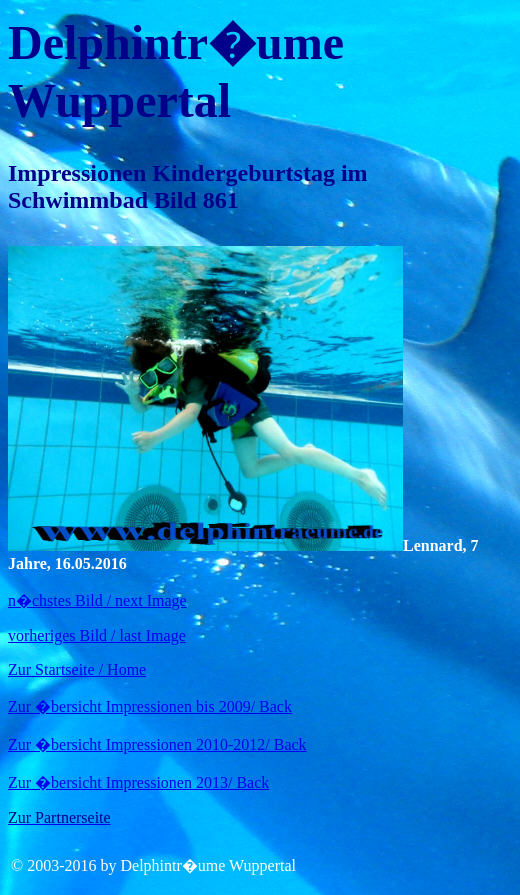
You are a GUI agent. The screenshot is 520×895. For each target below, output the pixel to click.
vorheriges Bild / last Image (97, 635)
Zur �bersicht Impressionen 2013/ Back (138, 782)
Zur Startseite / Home (77, 669)
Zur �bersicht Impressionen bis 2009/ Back (150, 706)
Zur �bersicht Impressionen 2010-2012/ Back (157, 744)
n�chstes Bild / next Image (97, 600)
